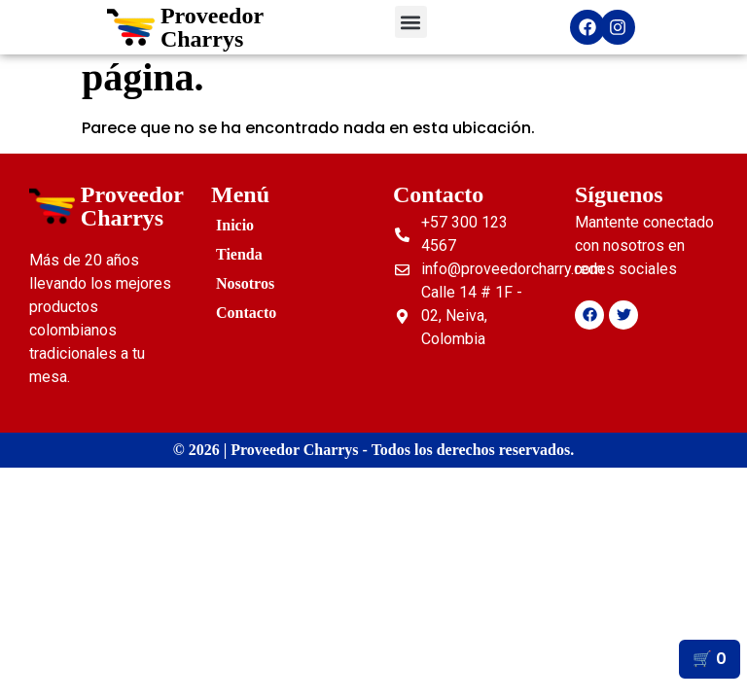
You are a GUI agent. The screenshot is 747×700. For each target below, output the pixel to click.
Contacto (246, 313)
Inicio (235, 225)
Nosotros (245, 283)
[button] (411, 22)
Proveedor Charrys (212, 27)
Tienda (239, 254)
